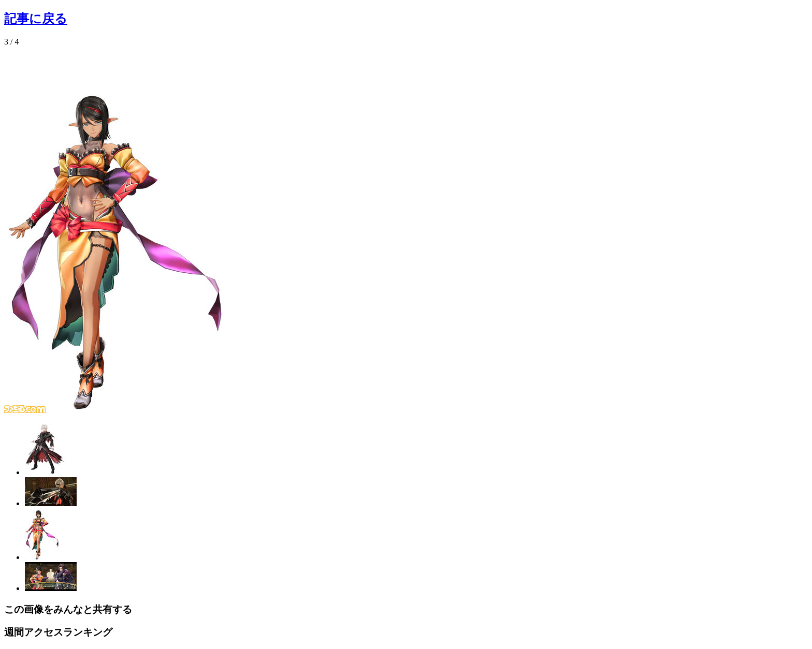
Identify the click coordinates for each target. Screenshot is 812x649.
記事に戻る (36, 19)
